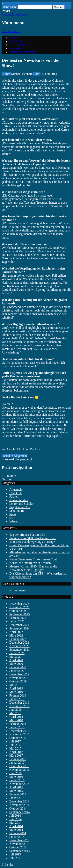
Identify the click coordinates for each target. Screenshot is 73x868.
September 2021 (19, 650)
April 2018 (16, 717)
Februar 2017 (18, 759)
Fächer (14, 497)
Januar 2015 (17, 798)
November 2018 (19, 706)
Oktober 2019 (18, 681)
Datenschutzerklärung (23, 52)
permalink (26, 459)
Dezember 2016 (19, 766)
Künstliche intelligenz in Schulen (30, 563)
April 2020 (16, 660)
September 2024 (19, 628)
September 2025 (19, 614)
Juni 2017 (15, 745)
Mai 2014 (15, 823)
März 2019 (16, 692)
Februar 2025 (18, 618)
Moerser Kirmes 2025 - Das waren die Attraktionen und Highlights (33, 568)
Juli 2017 (15, 741)
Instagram (21, 14)
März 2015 (16, 791)
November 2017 (19, 734)
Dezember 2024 (19, 625)
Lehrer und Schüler (21, 504)
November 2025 (19, 607)
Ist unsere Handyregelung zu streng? (32, 542)
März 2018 (16, 720)
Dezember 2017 (19, 731)
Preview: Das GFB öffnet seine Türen (33, 538)
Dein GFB (16, 41)
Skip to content (11, 31)
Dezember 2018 (19, 703)
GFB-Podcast (18, 45)
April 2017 (16, 752)
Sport (13, 514)
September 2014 (19, 812)
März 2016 (16, 777)
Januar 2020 (17, 671)
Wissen (14, 521)
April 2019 (16, 688)
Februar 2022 (18, 639)
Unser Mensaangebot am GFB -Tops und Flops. (39, 545)
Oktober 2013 (18, 847)
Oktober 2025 (18, 611)
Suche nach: (9, 7)
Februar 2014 (18, 833)
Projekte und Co (19, 507)
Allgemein (20, 456)
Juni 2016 (15, 773)
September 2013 (19, 851)
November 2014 (19, 805)
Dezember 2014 (19, 801)
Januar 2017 (17, 763)
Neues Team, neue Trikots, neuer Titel (33, 559)
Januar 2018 (17, 727)
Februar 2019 (18, 695)
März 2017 (16, 756)
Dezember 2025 (19, 604)
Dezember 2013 (19, 840)
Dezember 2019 (19, 674)
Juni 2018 (15, 710)
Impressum (16, 48)
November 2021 (19, 646)
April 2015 (16, 787)
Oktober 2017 (18, 738)
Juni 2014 (15, 819)
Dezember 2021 (19, 643)
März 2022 (16, 635)
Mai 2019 (15, 685)
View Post (16, 549)
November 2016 (19, 770)
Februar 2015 (18, 794)
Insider (6, 11)
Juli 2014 (15, 816)
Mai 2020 (15, 657)
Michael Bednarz (22, 74)
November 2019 (19, 678)
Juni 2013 (15, 858)
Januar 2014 (17, 837)
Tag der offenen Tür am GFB (27, 535)
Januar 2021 (17, 653)
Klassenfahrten (19, 500)
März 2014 (16, 830)
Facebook (8, 14)
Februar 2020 (18, 667)
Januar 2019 (17, 699)
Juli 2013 (15, 854)
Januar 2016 (17, 780)
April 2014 (16, 826)
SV (11, 518)
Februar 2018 (18, 724)
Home (13, 38)
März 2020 (16, 664)
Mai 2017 (15, 748)
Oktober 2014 (18, 808)
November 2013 (19, 844)
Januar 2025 (17, 621)
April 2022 (16, 632)
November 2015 (19, 784)
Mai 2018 (15, 713)
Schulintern (17, 511)
